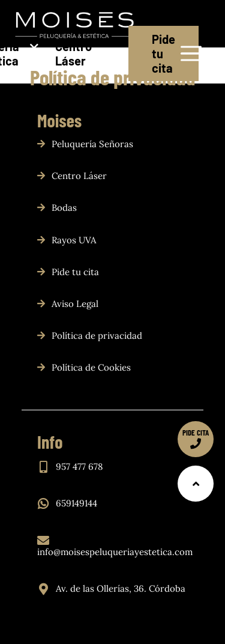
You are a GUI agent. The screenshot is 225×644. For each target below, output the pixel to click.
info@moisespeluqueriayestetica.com (115, 552)
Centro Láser (74, 53)
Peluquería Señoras (92, 144)
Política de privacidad (97, 336)
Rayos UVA (74, 240)
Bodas (64, 208)
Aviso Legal (75, 304)
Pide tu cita (163, 53)
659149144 (76, 503)
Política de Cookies (91, 367)
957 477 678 (79, 466)
